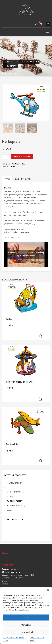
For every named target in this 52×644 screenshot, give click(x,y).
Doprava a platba (9, 569)
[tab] (7, 179)
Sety (11, 496)
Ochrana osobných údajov (37, 639)
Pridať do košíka (22, 157)
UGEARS (12, 167)
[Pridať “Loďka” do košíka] (41, 336)
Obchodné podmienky (11, 572)
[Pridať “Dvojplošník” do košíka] (41, 461)
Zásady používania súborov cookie (13, 639)
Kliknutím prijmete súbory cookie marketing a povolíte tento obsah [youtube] (26, 254)
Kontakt (5, 584)
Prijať (26, 618)
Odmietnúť (26, 625)
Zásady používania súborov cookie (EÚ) (18, 575)
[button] (48, 590)
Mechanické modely (15, 492)
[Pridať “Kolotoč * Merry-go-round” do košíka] (41, 399)
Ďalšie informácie (23, 179)
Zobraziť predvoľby (26, 632)
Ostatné (10, 510)
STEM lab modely (14, 483)
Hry (8, 487)
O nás (4, 581)
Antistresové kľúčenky (16, 505)
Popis (7, 179)
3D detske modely (18, 164)
